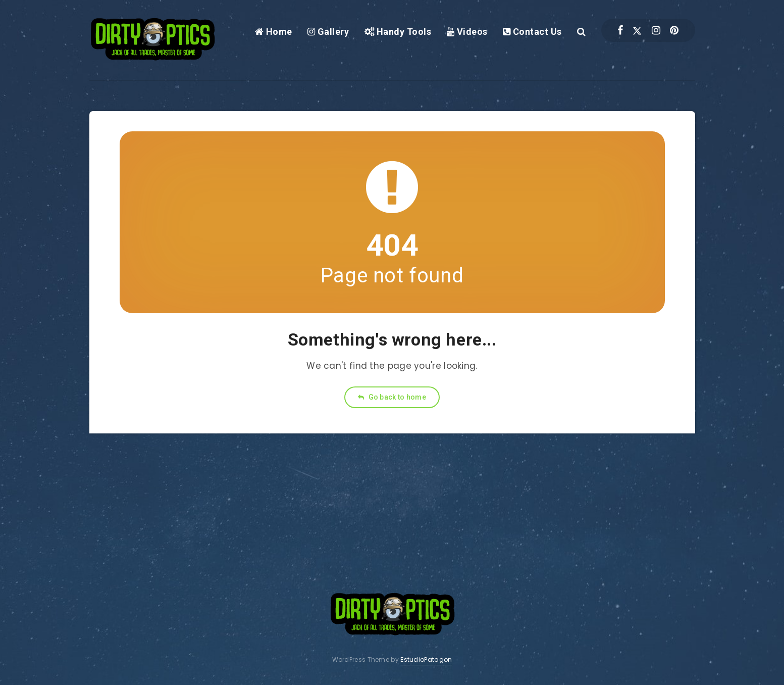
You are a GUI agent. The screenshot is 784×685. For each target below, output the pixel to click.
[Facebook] (620, 30)
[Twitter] (637, 30)
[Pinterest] (674, 30)
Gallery (328, 32)
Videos (467, 32)
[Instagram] (656, 30)
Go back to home (392, 397)
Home (274, 32)
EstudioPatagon (426, 659)
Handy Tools (398, 32)
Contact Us (532, 32)
